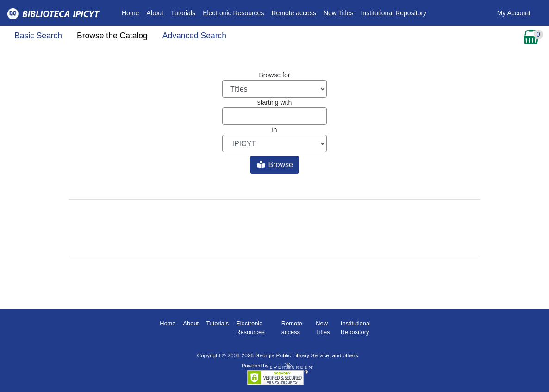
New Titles (339, 13)
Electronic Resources (233, 13)
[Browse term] (274, 116)
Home (132, 12)
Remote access (293, 13)
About (155, 13)
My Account (514, 13)
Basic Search (38, 36)
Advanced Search (194, 36)
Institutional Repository (393, 13)
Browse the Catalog (112, 36)
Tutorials (183, 13)
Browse (275, 165)
